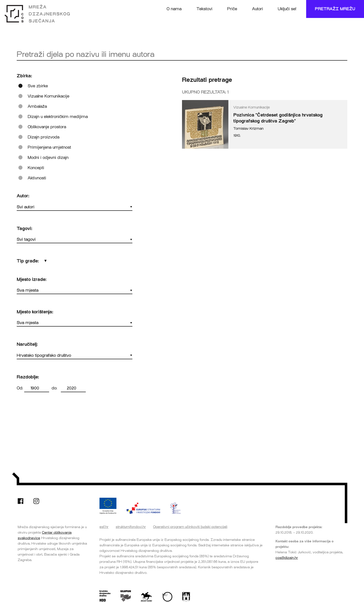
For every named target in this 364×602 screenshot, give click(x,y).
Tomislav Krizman (248, 129)
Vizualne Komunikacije (48, 96)
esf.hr (104, 527)
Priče (232, 9)
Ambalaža (37, 106)
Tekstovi (204, 9)
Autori (258, 9)
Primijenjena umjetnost (49, 147)
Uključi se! (287, 9)
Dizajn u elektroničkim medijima (58, 117)
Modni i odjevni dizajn (48, 158)
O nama (174, 9)
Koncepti (36, 168)
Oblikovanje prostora (47, 127)
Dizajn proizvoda (44, 137)
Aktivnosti (37, 178)
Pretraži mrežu (335, 9)
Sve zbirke (38, 86)
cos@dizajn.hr (287, 558)
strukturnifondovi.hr (131, 527)
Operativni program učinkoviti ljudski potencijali (190, 527)
